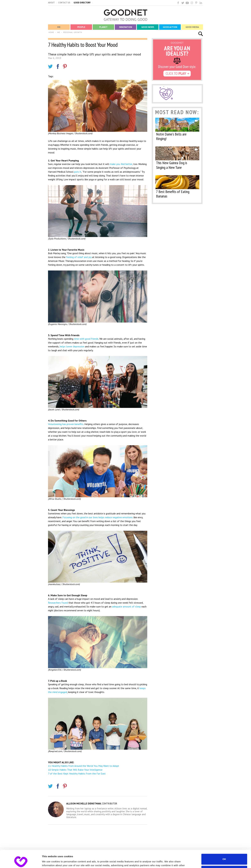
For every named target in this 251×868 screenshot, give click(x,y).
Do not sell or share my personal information (224, 855)
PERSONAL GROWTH (73, 32)
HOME (51, 32)
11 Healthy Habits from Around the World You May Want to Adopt (84, 766)
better (129, 164)
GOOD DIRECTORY (82, 3)
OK (224, 843)
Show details (49, 862)
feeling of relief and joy (79, 257)
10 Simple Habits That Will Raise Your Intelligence (75, 770)
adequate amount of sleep (126, 606)
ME (59, 32)
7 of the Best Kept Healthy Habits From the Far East (77, 774)
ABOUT (51, 3)
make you (115, 164)
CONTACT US (64, 3)
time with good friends (86, 339)
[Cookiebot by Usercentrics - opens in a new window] (21, 862)
